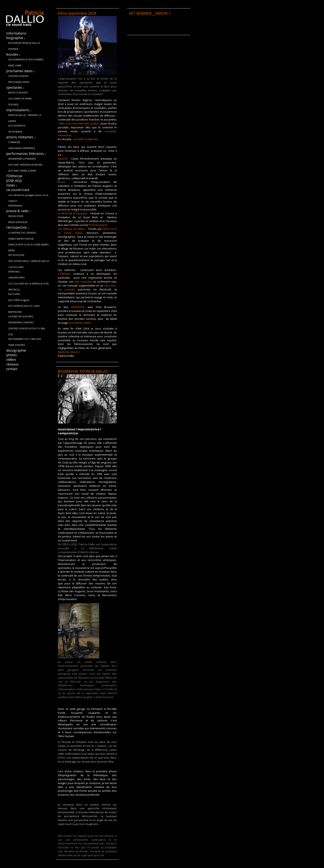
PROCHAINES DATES (19, 82)
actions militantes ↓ (21, 137)
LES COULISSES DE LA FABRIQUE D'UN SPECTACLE (28, 284)
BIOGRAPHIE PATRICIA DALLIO (24, 43)
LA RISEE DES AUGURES (21, 316)
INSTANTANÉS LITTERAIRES (22, 159)
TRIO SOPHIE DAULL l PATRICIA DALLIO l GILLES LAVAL (29, 262)
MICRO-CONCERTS (18, 93)
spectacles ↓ (15, 87)
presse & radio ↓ (19, 211)
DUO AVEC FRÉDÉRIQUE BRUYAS (25, 165)
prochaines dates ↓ (21, 71)
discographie (16, 350)
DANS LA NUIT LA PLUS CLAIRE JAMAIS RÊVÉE (28, 245)
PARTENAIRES (15, 206)
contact (12, 369)
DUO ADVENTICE (17, 126)
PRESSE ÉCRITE (16, 216)
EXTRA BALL (14, 272)
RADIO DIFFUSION (18, 222)
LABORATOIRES (16, 278)
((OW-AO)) (14, 181)
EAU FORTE (14, 294)
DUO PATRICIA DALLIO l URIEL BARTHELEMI (24, 307)
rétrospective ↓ (18, 227)
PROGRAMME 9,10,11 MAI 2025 (25, 339)
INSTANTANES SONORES (21, 322)
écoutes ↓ (13, 54)
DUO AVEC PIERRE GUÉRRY (22, 171)
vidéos (11, 359)
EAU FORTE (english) (19, 300)
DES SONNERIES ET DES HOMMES (26, 60)
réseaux (12, 364)
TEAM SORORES (17, 345)
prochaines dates (80, 323)
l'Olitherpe (14, 176)
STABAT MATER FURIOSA (21, 239)
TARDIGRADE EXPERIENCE (22, 148)
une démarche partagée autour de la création (28, 196)
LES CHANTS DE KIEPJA (20, 99)
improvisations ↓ (19, 110)
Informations (16, 33)
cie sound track (18, 190)
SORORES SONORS (18, 76)
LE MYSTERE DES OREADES (22, 233)
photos (12, 355)
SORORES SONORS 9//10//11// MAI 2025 (27, 329)
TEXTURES (13, 105)
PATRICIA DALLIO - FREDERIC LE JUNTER (25, 116)
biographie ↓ (16, 38)
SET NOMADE (15, 132)
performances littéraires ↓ (26, 154)
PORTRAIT (13, 49)
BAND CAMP (15, 66)
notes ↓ (12, 185)
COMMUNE (14, 142)
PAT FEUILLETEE (16, 255)
